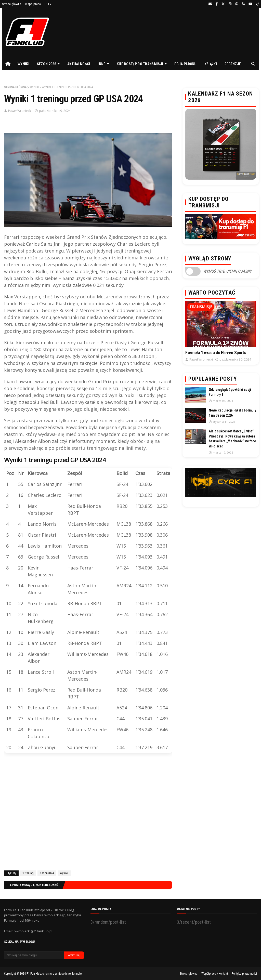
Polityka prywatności (244, 974)
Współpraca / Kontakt (215, 974)
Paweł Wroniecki (20, 111)
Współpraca (33, 4)
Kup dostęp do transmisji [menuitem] (140, 64)
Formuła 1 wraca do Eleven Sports (216, 353)
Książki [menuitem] (211, 64)
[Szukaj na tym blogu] (34, 955)
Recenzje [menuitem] (233, 64)
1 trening (28, 873)
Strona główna (12, 4)
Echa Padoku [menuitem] (185, 64)
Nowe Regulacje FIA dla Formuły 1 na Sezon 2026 (232, 413)
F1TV (48, 4)
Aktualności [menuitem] (79, 64)
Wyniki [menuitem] (23, 64)
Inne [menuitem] (101, 64)
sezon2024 (47, 873)
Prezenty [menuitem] (14, 76)
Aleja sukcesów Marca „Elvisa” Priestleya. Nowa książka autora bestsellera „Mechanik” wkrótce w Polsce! (232, 439)
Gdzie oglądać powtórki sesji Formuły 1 (230, 392)
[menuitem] (8, 64)
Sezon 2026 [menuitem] (47, 64)
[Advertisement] (88, 813)
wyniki (34, 87)
